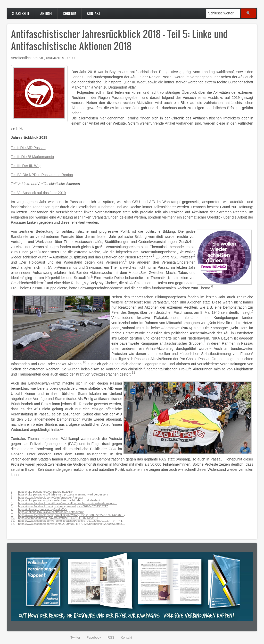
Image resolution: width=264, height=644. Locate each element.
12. (13, 524)
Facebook (94, 637)
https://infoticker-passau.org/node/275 (43, 509)
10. (13, 518)
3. (12, 498)
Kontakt (94, 14)
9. (12, 515)
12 (62, 428)
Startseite (21, 14)
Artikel (46, 14)
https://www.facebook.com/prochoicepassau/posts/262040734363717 (63, 506)
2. (12, 495)
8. (12, 512)
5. (12, 503)
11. (13, 521)
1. (12, 492)
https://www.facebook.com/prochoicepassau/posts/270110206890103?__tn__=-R (71, 521)
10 (84, 362)
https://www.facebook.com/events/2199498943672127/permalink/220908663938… (71, 524)
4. (12, 501)
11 (134, 373)
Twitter (75, 637)
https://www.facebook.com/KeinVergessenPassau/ (51, 498)
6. (12, 506)
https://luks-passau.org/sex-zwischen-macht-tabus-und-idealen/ (59, 500)
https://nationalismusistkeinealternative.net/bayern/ (51, 512)
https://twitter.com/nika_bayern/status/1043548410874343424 (58, 518)
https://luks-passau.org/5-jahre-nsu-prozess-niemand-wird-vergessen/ (63, 494)
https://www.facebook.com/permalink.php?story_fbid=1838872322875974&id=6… (71, 515)
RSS (111, 637)
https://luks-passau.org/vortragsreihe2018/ (45, 492)
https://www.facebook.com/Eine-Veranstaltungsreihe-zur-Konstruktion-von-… (68, 503)
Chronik (70, 14)
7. (12, 509)
